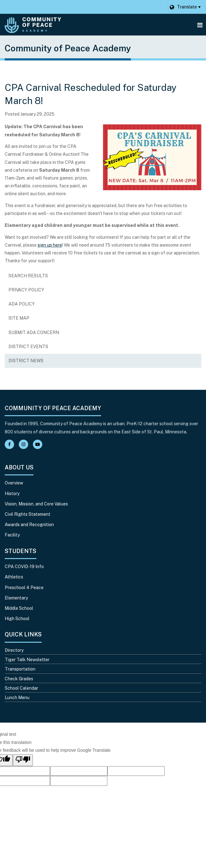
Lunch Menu (17, 698)
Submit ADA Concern (34, 332)
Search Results (28, 276)
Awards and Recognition (29, 525)
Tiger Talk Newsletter (27, 660)
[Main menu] (200, 25)
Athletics (14, 577)
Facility (12, 535)
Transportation (20, 669)
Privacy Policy (26, 290)
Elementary (16, 598)
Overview (14, 483)
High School (17, 619)
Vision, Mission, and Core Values (36, 504)
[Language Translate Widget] (185, 7)
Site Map (19, 318)
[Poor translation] (23, 760)
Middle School (19, 608)
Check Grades (19, 679)
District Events (28, 347)
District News (26, 361)
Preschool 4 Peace (24, 588)
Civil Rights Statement (28, 514)
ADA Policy (22, 304)
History (12, 494)
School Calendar (21, 688)
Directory (14, 650)
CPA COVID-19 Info (24, 567)
